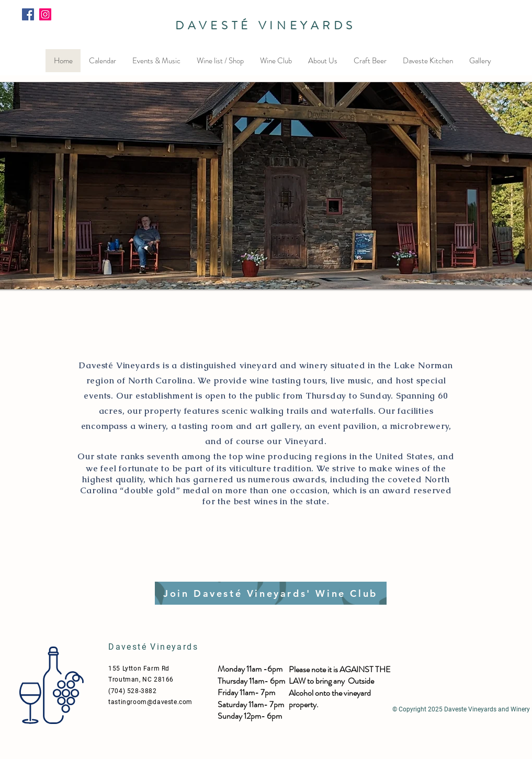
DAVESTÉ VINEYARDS (266, 25)
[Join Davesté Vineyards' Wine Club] (271, 593)
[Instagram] (45, 14)
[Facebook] (28, 14)
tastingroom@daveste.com (150, 702)
